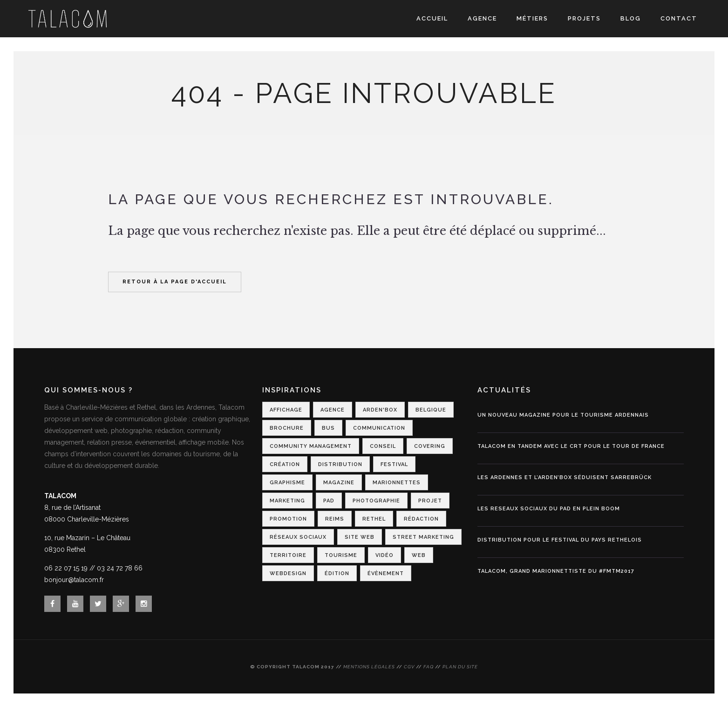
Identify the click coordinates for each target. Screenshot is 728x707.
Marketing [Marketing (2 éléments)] (287, 501)
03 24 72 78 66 (120, 568)
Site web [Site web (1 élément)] (360, 537)
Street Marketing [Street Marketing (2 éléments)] (423, 537)
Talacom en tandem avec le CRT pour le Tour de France (571, 446)
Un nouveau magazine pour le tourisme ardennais (563, 415)
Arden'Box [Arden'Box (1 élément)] (380, 410)
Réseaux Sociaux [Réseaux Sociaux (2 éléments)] (298, 537)
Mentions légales (369, 667)
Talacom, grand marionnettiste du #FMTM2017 (556, 571)
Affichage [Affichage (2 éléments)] (286, 410)
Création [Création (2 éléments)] (285, 464)
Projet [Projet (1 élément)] (430, 501)
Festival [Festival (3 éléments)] (394, 464)
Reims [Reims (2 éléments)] (335, 519)
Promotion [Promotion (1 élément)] (288, 519)
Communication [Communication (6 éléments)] (379, 428)
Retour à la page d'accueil (175, 282)
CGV (409, 667)
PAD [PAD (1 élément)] (329, 501)
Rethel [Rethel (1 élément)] (374, 519)
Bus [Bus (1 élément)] (328, 428)
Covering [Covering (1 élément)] (430, 446)
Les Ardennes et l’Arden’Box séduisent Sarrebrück (565, 477)
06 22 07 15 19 (66, 568)
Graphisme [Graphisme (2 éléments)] (287, 483)
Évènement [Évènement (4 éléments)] (386, 573)
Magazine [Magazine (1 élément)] (339, 483)
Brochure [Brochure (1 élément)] (287, 428)
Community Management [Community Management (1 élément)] (311, 446)
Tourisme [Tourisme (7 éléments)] (341, 555)
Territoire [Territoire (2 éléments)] (288, 555)
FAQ (429, 667)
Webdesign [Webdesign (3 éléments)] (288, 573)
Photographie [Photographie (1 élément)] (376, 501)
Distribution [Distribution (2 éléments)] (340, 464)
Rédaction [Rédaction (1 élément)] (421, 519)
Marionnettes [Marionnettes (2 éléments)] (397, 483)
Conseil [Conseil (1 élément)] (383, 446)
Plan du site (460, 667)
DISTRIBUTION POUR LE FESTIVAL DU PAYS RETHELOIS (560, 540)
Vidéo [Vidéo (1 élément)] (384, 555)
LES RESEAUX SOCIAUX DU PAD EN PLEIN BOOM (549, 509)
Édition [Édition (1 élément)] (337, 573)
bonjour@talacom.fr (74, 580)
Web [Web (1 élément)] (419, 555)
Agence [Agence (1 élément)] (333, 410)
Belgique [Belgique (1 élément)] (431, 410)
